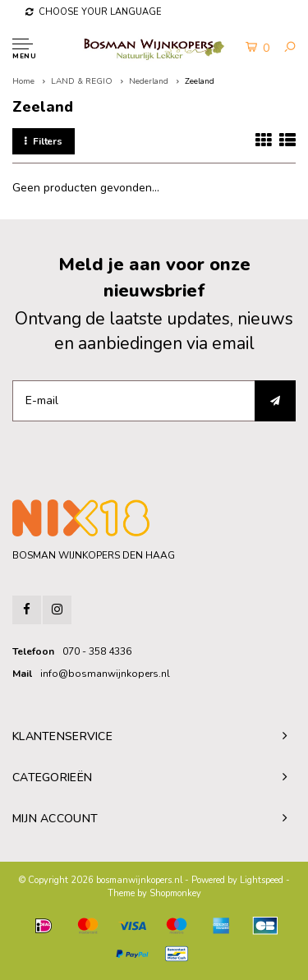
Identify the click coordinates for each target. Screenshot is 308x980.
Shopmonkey (175, 893)
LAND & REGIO (82, 81)
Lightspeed (262, 880)
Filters (44, 141)
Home (23, 81)
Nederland (149, 81)
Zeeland (200, 81)
